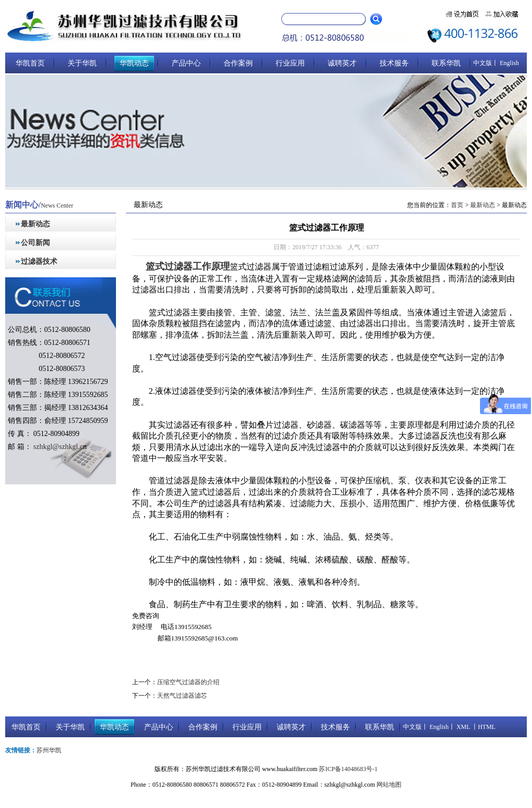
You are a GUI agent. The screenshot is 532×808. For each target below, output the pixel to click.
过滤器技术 (39, 261)
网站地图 (389, 785)
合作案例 (238, 63)
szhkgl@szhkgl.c (57, 447)
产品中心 (186, 63)
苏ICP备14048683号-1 (348, 769)
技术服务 (394, 63)
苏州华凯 (49, 750)
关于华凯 (82, 63)
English (509, 63)
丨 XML (459, 727)
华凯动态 (134, 63)
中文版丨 (486, 63)
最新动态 (35, 224)
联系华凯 (446, 63)
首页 (457, 205)
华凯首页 (30, 63)
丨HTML (483, 727)
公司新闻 (35, 243)
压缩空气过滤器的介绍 (188, 682)
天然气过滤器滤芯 (182, 696)
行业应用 (290, 63)
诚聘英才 (342, 63)
